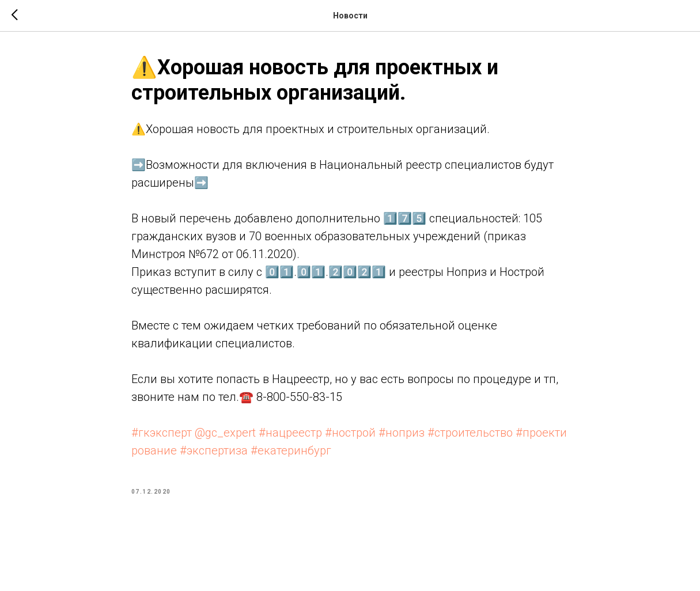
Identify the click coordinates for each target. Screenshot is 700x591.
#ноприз (402, 433)
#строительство (470, 433)
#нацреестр (290, 433)
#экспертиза (214, 450)
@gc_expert (225, 433)
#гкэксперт (162, 433)
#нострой (350, 433)
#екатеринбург (291, 450)
